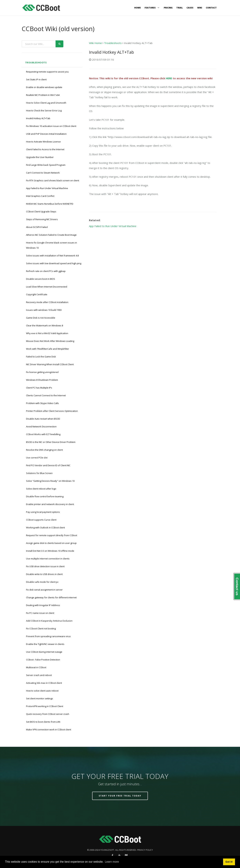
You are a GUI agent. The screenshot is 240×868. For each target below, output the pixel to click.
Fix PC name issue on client (40, 613)
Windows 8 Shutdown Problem (42, 380)
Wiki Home (95, 43)
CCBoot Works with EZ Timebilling (43, 434)
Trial (180, 8)
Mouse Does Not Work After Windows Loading (50, 341)
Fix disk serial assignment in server (44, 590)
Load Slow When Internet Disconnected (47, 287)
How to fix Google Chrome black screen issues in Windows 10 (52, 245)
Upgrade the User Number (40, 157)
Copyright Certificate (37, 294)
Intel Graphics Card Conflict (40, 196)
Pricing (168, 8)
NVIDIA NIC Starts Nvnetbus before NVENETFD (50, 204)
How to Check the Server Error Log (44, 111)
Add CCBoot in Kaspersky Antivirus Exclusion (49, 621)
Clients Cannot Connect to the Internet (46, 395)
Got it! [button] (229, 862)
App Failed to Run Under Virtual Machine (47, 188)
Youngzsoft (107, 850)
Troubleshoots (36, 63)
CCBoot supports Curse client (41, 520)
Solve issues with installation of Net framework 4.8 (52, 256)
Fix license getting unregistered (42, 372)
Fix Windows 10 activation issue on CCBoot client (51, 126)
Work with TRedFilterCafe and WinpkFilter (48, 349)
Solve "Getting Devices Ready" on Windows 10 (50, 481)
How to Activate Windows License (43, 142)
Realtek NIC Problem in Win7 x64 (43, 95)
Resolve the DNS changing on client (44, 450)
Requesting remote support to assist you (47, 72)
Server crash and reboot (39, 675)
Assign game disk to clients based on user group (51, 543)
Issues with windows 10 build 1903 (44, 310)
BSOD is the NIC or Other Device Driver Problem (51, 442)
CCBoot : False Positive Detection (43, 660)
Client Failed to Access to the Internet (45, 149)
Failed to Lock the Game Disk (41, 357)
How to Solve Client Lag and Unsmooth (46, 103)
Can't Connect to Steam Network (43, 173)
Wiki (200, 8)
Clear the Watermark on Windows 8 (45, 325)
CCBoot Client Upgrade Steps (41, 212)
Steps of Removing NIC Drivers (42, 219)
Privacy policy (145, 850)
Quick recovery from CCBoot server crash (48, 714)
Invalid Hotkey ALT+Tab (38, 118)
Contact (211, 8)
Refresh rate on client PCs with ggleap (46, 271)
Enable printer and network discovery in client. (50, 504)
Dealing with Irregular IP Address (43, 605)
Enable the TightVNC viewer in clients (45, 644)
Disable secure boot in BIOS (41, 279)
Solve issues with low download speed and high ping (54, 263)
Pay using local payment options (43, 512)
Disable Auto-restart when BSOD (43, 419)
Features (152, 8)
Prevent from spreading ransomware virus (48, 636)
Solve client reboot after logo (41, 489)
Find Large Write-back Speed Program (46, 165)
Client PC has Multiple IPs (39, 388)
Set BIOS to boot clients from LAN (43, 722)
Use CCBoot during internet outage (44, 652)
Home (138, 8)
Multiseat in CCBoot (36, 667)
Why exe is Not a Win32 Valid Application (47, 333)
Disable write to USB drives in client (44, 574)
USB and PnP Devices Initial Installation (46, 134)
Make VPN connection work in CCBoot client (49, 730)
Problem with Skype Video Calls (42, 403)
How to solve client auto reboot (42, 691)
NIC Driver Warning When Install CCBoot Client (50, 364)
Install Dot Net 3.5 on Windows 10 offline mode (50, 551)
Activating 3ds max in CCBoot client (44, 683)
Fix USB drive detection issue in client (45, 566)
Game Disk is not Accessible (41, 318)
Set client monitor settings (40, 698)
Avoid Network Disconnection (41, 426)
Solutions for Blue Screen (39, 473)
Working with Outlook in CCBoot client (45, 527)
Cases (190, 8)
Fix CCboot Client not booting (41, 629)
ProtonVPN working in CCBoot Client (45, 706)
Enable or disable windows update (44, 87)
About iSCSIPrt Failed (37, 227)
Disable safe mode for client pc (42, 582)
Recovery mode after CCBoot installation (47, 302)
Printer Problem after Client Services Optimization (52, 411)
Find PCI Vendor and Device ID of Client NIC (48, 465)
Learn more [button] (112, 862)
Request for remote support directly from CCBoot (52, 535)
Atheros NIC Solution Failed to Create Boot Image (51, 235)
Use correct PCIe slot (37, 458)
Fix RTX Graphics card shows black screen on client (53, 180)
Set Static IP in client (36, 79)
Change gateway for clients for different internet (51, 597)
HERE (169, 78)
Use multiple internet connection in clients (48, 559)
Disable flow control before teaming (45, 496)
